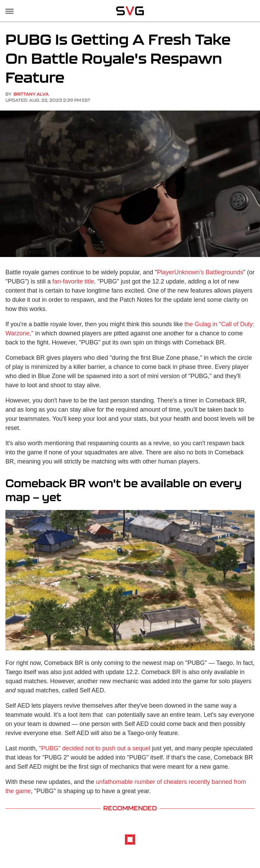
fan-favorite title (73, 281)
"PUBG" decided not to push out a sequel (95, 748)
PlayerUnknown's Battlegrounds (200, 272)
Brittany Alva (31, 94)
